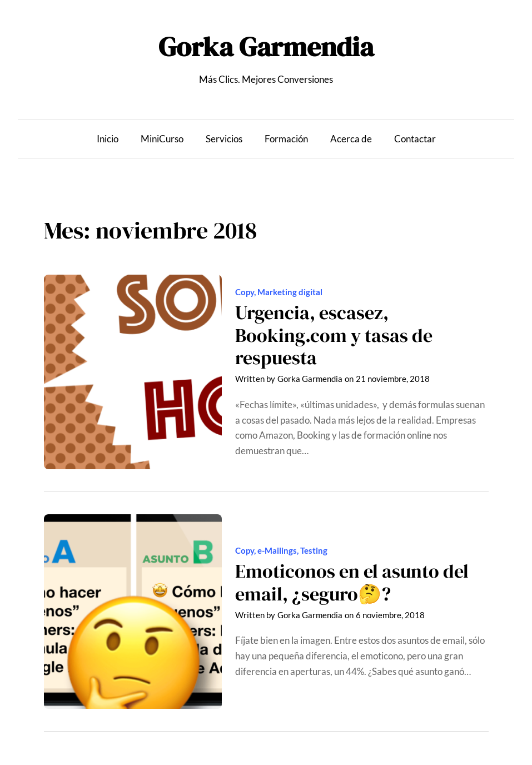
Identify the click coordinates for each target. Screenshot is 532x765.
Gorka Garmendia (266, 47)
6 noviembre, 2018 (390, 615)
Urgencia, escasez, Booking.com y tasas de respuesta (334, 335)
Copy (245, 292)
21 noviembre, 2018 (393, 379)
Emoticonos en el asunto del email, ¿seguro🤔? (352, 582)
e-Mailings (277, 550)
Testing (314, 550)
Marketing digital (290, 292)
